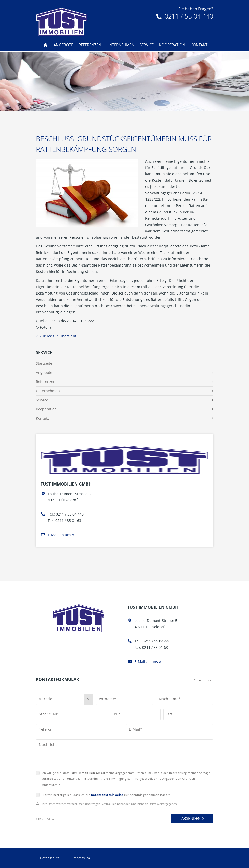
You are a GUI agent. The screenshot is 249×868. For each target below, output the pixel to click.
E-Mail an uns (56, 535)
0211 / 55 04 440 (185, 16)
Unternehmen (120, 45)
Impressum (81, 858)
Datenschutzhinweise (107, 795)
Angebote (63, 45)
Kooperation (172, 45)
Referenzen (90, 45)
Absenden (191, 818)
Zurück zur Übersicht (58, 336)
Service (147, 45)
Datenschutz (50, 858)
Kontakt (199, 45)
